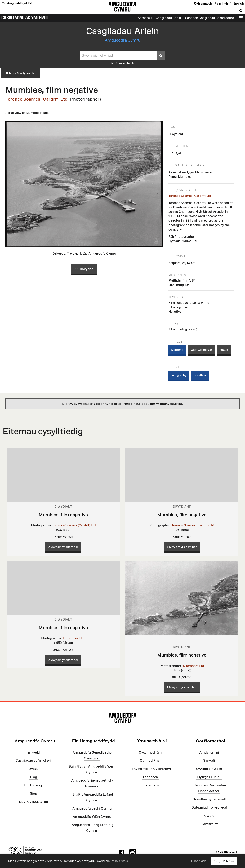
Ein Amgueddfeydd (17, 3)
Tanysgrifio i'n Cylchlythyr (151, 769)
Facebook (151, 777)
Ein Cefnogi (33, 785)
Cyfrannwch (203, 3)
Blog (33, 777)
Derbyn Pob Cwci (224, 861)
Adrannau (145, 18)
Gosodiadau (200, 861)
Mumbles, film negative (63, 515)
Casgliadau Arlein (168, 18)
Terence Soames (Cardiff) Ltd (36, 99)
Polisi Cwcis (119, 861)
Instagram (151, 785)
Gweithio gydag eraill (209, 799)
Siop (33, 793)
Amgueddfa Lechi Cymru (92, 808)
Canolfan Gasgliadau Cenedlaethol (210, 18)
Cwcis (209, 815)
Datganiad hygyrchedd (209, 807)
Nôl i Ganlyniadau (21, 73)
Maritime (177, 350)
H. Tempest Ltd (74, 638)
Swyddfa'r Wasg (209, 769)
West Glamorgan (202, 350)
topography (179, 375)
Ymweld (33, 752)
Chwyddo (84, 269)
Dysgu (33, 769)
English (238, 3)
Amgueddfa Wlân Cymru (92, 817)
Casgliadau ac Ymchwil (25, 18)
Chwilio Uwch (123, 63)
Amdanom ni (209, 752)
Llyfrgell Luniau (209, 777)
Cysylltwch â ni (151, 752)
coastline (200, 375)
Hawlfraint (209, 824)
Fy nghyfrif (223, 3)
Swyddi (209, 760)
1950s (224, 350)
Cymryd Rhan (151, 760)
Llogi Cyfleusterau (33, 801)
